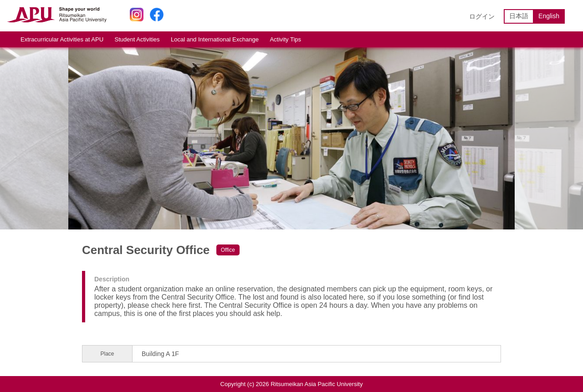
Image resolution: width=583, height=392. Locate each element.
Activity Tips (285, 39)
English (549, 16)
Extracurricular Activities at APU (62, 39)
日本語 (519, 16)
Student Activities (137, 39)
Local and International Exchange (215, 39)
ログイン (482, 16)
